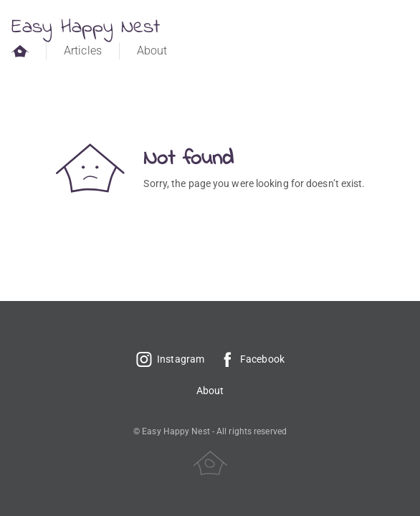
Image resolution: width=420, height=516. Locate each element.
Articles (83, 51)
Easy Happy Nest (86, 28)
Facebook (252, 359)
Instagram (170, 359)
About (152, 51)
